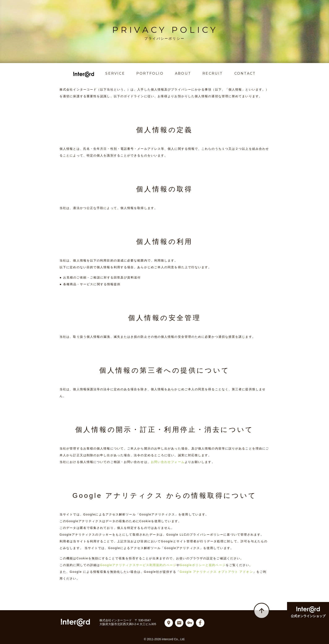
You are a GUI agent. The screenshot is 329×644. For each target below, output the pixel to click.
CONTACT (245, 73)
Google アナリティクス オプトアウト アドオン (216, 572)
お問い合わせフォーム (168, 462)
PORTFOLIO (150, 73)
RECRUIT (213, 73)
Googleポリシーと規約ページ (203, 565)
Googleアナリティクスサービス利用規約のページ (138, 565)
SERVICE (115, 73)
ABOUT (183, 73)
